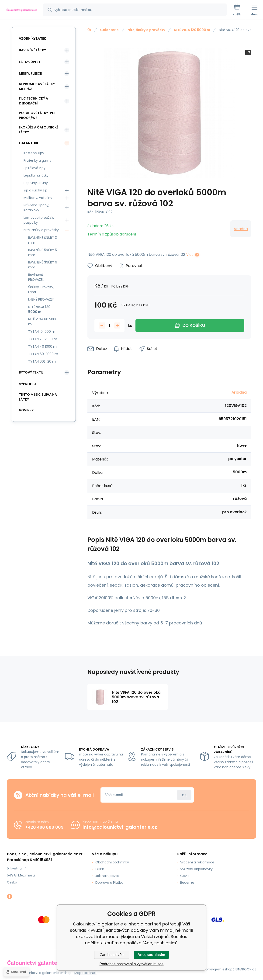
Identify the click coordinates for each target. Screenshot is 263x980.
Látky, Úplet (30, 62)
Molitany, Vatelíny (38, 198)
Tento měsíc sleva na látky (38, 397)
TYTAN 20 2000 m (43, 339)
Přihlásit (184, 795)
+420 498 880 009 (44, 827)
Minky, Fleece (30, 73)
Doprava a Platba (109, 883)
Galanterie (109, 30)
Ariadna (241, 229)
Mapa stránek (85, 973)
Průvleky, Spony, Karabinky (36, 208)
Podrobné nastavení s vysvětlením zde (132, 964)
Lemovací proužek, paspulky (39, 220)
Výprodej (28, 384)
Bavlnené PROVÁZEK (36, 277)
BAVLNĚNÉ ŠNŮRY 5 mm (43, 252)
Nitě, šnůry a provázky (146, 30)
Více (190, 255)
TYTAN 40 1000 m (42, 346)
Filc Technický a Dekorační (33, 101)
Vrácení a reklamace (197, 862)
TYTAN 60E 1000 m (43, 354)
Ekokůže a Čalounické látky (39, 130)
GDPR (100, 869)
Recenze (187, 883)
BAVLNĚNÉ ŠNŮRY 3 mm (43, 240)
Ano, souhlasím (151, 955)
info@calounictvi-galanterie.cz (120, 827)
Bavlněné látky (32, 50)
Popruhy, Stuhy (36, 183)
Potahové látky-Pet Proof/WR (37, 115)
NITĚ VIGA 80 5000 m (43, 322)
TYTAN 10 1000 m (42, 332)
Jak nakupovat (107, 876)
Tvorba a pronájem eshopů (212, 969)
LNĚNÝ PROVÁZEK (41, 299)
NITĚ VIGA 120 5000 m (192, 30)
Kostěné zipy (34, 153)
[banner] (22, 10)
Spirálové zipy (35, 168)
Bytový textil (31, 372)
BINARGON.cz (246, 969)
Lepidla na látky (36, 175)
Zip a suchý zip (35, 190)
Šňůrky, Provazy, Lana (41, 289)
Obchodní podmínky (112, 862)
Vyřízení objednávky (196, 869)
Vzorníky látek (32, 38)
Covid (185, 876)
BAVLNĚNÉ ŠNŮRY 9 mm (43, 265)
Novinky (26, 410)
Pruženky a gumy (37, 160)
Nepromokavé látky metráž (37, 86)
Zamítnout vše (112, 955)
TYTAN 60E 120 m (42, 361)
